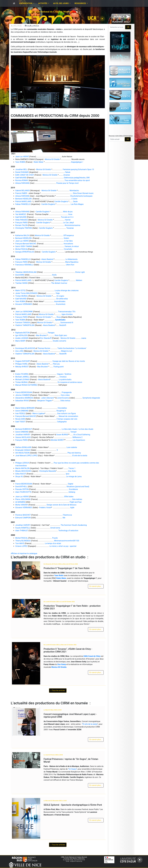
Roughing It (61, 411)
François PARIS (22, 223)
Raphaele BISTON (23, 333)
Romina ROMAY (22, 180)
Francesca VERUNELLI (24, 265)
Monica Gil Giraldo (52, 159)
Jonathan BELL (21, 169)
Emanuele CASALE (23, 450)
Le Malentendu (71, 259)
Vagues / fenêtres (64, 374)
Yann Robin (59, 575)
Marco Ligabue (39, 413)
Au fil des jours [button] (61, 3)
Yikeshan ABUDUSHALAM (26, 272)
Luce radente (72, 447)
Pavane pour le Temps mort (68, 183)
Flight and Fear (76, 502)
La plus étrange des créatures (67, 290)
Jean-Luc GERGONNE (24, 312)
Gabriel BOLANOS (23, 191)
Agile (72, 508)
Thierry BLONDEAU (23, 541)
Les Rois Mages (77, 204)
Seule (75, 201)
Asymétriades (60, 301)
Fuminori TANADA (23, 323)
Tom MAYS (20, 543)
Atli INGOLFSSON (22, 453)
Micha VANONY (22, 505)
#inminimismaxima (72, 225)
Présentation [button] (26, 3)
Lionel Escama (63, 398)
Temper (73, 432)
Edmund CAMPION (23, 518)
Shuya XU (19, 477)
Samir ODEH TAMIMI (24, 246)
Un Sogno (73, 769)
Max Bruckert (41, 335)
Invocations (68, 244)
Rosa (59, 317)
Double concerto (60, 341)
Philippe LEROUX (22, 463)
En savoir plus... (96, 586)
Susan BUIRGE (62, 435)
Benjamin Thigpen (45, 401)
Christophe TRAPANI (24, 228)
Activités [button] (43, 3)
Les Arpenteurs (79, 440)
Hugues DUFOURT (23, 361)
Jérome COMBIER (23, 395)
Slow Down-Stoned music (83, 193)
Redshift (63, 325)
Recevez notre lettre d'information (121, 136)
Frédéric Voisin (45, 508)
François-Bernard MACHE (26, 244)
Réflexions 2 (78, 437)
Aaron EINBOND (22, 411)
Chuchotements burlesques (81, 196)
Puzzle (55, 538)
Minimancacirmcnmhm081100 (67, 541)
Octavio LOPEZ (21, 546)
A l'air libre (68, 241)
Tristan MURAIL (22, 296)
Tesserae (70, 228)
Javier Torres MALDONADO (26, 293)
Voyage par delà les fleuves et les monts (69, 361)
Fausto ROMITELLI (23, 528)
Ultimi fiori (70, 265)
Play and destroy (74, 453)
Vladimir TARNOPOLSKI (25, 325)
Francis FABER (21, 193)
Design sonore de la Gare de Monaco (61, 505)
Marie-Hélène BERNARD (25, 408)
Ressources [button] (80, 3)
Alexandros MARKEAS (24, 398)
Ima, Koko (72, 471)
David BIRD (20, 275)
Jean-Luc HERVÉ (22, 157)
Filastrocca (67, 515)
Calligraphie (62, 422)
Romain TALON (22, 225)
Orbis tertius (65, 401)
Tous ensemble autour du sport (77, 180)
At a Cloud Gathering (82, 435)
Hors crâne (65, 395)
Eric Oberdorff (46, 338)
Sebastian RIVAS (22, 401)
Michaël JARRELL (23, 377)
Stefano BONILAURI (23, 447)
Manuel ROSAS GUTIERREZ (26, 385)
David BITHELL (21, 487)
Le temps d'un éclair (53, 543)
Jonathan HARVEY (23, 435)
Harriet (68, 220)
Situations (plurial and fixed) (78, 487)
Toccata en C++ (67, 217)
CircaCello (68, 249)
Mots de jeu (68, 212)
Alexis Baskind (47, 259)
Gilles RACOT (21, 474)
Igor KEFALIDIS (21, 335)
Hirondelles (62, 408)
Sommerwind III (67, 323)
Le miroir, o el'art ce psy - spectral (63, 546)
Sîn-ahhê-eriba (62, 299)
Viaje (58, 293)
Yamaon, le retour (72, 246)
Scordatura (73, 489)
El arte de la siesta (80, 456)
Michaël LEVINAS (22, 380)
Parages (51, 333)
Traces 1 (72, 468)
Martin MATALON (22, 468)
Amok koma (55, 528)
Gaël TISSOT (20, 422)
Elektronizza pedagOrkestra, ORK (77, 178)
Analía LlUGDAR (22, 338)
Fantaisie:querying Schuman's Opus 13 (78, 169)
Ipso (68, 474)
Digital (71, 484)
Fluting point (59, 367)
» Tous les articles (58, 690)
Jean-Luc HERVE (22, 241)
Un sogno (60, 296)
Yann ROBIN (20, 162)
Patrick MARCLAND (23, 201)
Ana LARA (19, 351)
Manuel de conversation (68, 416)
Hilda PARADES (22, 220)
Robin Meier (39, 162)
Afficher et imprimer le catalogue (24, 553)
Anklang (72, 492)
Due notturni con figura (67, 413)
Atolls (54, 275)
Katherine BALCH (22, 235)
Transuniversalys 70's (67, 312)
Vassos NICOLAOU (23, 437)
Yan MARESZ (21, 214)
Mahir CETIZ (20, 290)
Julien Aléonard (47, 398)
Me (64, 518)
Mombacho (74, 191)
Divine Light (80, 272)
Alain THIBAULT (22, 531)
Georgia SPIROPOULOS (25, 252)
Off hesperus (69, 235)
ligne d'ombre (67, 314)
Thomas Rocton (44, 348)
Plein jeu (56, 364)
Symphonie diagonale (91, 398)
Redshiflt (63, 354)
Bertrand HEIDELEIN (24, 199)
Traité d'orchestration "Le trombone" (72, 348)
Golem (66, 238)
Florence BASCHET (23, 515)
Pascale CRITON (22, 489)
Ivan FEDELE (20, 413)
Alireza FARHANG (23, 183)
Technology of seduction (68, 531)
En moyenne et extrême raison (70, 382)
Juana (84, 338)
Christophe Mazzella (48, 471)
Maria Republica (72, 262)
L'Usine (74, 199)
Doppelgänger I (77, 162)
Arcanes (67, 175)
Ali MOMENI (20, 502)
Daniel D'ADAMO (22, 172)
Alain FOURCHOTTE (23, 492)
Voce (70, 214)
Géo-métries (77, 499)
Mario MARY (20, 341)
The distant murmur (59, 283)
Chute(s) (63, 377)
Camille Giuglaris (61, 201)
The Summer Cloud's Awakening (74, 525)
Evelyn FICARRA (22, 374)
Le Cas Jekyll (68, 223)
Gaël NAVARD (21, 178)
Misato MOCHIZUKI (23, 471)
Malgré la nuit (67, 351)
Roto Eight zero (61, 335)
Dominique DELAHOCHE (25, 348)
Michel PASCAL (22, 249)
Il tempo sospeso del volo (67, 419)
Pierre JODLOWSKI (23, 499)
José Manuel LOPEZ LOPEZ (26, 456)
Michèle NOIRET (57, 440)
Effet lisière (69, 497)
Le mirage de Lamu (74, 477)
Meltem (79, 280)
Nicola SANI (20, 419)
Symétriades (60, 320)
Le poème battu (65, 380)
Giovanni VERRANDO (24, 304)
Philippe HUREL (22, 364)
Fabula (68, 172)
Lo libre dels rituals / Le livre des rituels (78, 429)
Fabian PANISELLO (23, 204)
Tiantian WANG (22, 283)
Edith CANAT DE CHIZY (25, 175)
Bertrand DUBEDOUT (24, 429)
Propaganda (67, 392)
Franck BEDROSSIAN (24, 392)
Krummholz (61, 304)
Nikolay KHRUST (22, 367)
